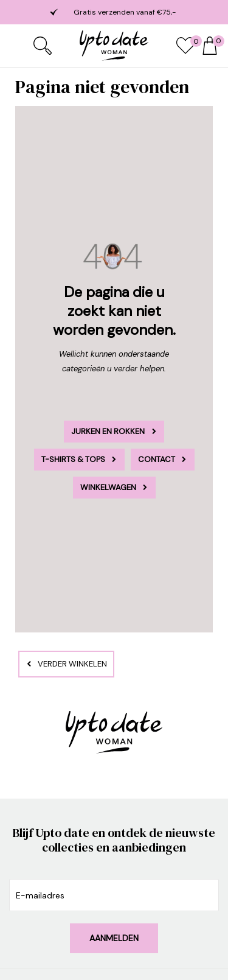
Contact (157, 459)
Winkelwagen (108, 487)
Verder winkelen (72, 664)
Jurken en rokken (108, 431)
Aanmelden (114, 938)
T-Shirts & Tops (73, 459)
